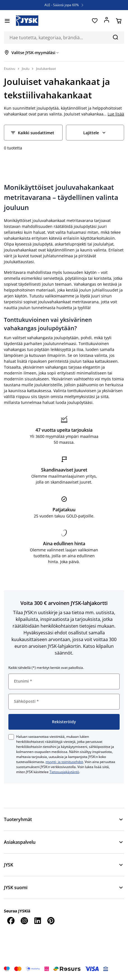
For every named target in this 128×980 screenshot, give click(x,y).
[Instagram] (24, 921)
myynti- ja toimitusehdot (64, 762)
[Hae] (115, 37)
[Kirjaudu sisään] (107, 21)
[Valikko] (7, 21)
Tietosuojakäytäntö (64, 772)
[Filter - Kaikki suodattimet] (33, 133)
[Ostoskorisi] (119, 21)
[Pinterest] (51, 921)
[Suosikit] (95, 21)
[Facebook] (11, 921)
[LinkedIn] (37, 921)
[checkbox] (11, 737)
